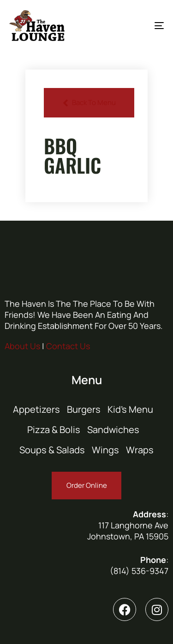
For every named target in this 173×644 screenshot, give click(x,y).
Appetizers (36, 409)
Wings (105, 450)
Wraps (140, 450)
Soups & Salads (52, 450)
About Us (22, 346)
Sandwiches (113, 430)
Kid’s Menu (130, 409)
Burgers (84, 409)
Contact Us (68, 346)
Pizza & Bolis (54, 430)
